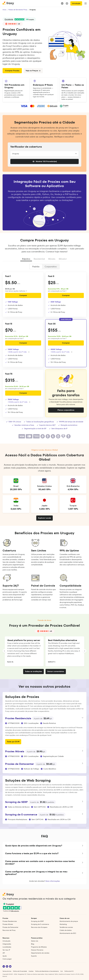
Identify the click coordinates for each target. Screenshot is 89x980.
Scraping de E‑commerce (40, 924)
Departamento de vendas (40, 953)
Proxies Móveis (8, 924)
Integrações (7, 944)
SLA (62, 971)
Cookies (31, 971)
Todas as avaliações (33, 671)
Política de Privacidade (20, 971)
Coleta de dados (66, 930)
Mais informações (53, 881)
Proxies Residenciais (10, 921)
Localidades (7, 947)
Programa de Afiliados (39, 947)
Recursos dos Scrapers (39, 927)
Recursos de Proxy (9, 930)
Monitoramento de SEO (68, 933)
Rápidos (26, 259)
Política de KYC (69, 971)
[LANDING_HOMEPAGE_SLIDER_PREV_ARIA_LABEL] (4, 651)
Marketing (63, 924)
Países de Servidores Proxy (18, 10)
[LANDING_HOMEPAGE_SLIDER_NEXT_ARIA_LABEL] (85, 651)
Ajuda (5, 956)
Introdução (76, 3)
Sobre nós (35, 941)
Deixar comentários (56, 671)
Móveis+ (63, 259)
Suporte (34, 956)
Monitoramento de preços (69, 921)
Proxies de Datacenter (10, 927)
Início (4, 10)
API (4, 953)
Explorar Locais (44, 518)
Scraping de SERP (37, 921)
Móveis (52, 259)
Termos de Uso (7, 971)
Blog (33, 944)
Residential (39, 259)
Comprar (23, 295)
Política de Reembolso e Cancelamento (47, 971)
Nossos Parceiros (37, 950)
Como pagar (7, 959)
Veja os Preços (33, 71)
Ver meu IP (6, 950)
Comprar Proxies (12, 71)
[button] (44, 846)
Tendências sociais (66, 927)
